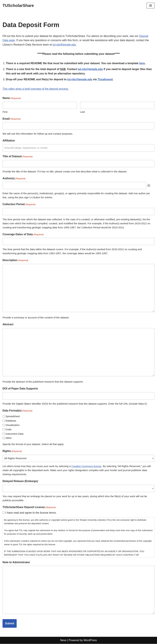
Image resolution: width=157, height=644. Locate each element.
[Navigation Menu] (151, 6)
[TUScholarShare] (18, 6)
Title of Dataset (18, 157)
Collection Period (19, 205)
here (143, 63)
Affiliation (9, 141)
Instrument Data (14, 434)
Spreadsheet (13, 417)
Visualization (12, 425)
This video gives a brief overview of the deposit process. (36, 89)
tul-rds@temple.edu (65, 45)
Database (11, 421)
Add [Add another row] (149, 186)
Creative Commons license (86, 466)
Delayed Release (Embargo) (20, 481)
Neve (63, 641)
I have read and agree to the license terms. (31, 513)
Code (8, 430)
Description (15, 261)
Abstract (8, 325)
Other (9, 438)
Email (12, 119)
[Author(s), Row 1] (74, 186)
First (5, 112)
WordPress (90, 641)
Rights (12, 452)
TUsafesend (106, 80)
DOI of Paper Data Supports (20, 389)
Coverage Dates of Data (23, 235)
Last (82, 112)
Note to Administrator (16, 562)
